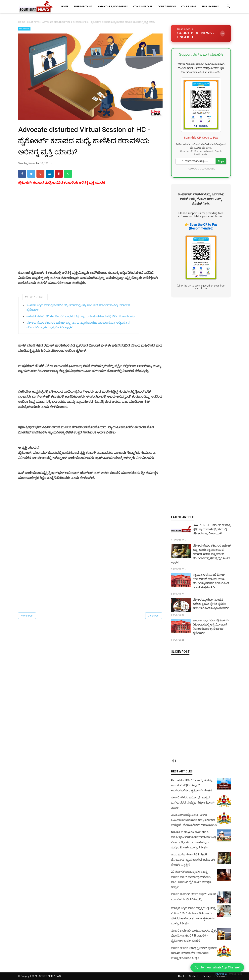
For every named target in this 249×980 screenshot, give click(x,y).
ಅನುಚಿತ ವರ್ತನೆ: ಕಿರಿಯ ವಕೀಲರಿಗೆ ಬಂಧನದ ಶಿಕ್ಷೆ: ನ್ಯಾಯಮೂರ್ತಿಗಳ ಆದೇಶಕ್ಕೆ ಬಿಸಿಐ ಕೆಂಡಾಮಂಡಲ (81, 316)
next (176, 761)
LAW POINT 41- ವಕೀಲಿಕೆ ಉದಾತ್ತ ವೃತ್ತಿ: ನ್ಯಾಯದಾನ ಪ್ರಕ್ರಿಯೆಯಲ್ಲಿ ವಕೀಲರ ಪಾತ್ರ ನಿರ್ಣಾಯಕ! (212, 529)
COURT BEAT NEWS (50, 976)
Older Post (154, 616)
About (181, 976)
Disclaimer (222, 976)
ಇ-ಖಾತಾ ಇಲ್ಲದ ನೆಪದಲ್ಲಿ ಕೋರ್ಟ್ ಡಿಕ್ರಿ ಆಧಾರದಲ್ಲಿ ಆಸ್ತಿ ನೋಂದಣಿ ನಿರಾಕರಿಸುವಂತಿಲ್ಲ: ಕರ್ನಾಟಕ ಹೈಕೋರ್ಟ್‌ (78, 307)
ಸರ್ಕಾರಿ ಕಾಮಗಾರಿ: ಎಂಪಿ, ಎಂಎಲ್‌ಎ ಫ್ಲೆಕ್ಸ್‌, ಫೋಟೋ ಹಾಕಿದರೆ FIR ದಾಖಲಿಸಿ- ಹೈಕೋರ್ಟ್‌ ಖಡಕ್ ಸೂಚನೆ (194, 936)
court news (24, 29)
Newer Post (27, 616)
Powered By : (229, 974)
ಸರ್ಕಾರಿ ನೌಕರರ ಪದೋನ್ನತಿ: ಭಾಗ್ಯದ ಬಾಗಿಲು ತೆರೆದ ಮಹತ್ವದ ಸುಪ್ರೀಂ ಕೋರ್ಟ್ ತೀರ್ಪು (193, 802)
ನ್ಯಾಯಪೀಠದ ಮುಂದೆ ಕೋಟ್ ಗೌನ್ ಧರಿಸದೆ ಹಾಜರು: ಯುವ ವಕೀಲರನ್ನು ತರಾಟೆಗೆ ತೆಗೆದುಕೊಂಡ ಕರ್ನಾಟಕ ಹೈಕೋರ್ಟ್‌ (211, 581)
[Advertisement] (90, 232)
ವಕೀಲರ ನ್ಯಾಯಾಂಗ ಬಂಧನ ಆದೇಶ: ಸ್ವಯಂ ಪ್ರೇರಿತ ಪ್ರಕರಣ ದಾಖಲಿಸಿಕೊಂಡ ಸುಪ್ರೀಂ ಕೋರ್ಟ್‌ (211, 604)
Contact (193, 976)
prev (173, 761)
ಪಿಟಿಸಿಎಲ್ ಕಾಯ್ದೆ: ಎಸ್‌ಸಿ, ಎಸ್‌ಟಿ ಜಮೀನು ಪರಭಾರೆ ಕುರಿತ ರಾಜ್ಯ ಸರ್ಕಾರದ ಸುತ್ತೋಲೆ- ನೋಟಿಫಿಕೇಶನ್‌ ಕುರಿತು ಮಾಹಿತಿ (194, 820)
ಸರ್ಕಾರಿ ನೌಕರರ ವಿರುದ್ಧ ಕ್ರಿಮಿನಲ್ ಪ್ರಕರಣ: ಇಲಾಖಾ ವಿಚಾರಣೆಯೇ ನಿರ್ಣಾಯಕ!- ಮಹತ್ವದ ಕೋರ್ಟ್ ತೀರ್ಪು (194, 953)
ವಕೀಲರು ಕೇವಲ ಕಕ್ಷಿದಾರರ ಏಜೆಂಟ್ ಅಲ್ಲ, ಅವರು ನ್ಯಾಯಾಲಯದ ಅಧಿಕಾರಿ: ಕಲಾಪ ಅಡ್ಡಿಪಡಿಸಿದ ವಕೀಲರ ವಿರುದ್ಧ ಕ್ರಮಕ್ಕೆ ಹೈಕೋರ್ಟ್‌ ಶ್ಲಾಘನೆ (78, 325)
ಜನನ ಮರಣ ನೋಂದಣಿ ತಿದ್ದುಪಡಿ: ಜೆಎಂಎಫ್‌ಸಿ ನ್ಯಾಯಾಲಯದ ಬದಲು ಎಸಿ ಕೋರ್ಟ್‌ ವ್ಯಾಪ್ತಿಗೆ (193, 859)
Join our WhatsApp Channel (217, 967)
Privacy (207, 976)
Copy (221, 161)
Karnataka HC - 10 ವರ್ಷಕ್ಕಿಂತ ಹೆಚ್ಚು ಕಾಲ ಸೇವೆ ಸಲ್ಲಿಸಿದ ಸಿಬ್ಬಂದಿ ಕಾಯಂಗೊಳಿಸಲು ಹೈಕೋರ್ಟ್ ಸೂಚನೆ (192, 785)
